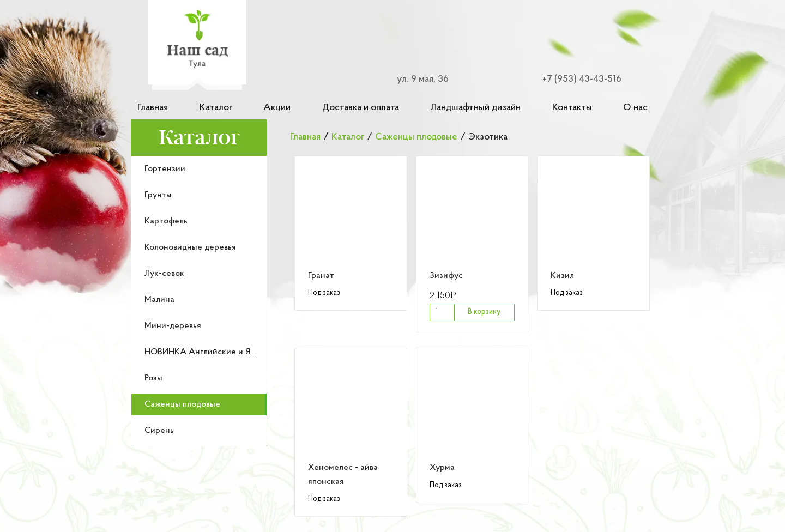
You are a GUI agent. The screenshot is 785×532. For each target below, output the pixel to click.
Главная (153, 108)
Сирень (159, 431)
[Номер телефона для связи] (576, 79)
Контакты (572, 108)
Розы (153, 378)
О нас (635, 108)
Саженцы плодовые (182, 404)
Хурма (442, 468)
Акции (277, 108)
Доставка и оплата (361, 108)
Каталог (216, 108)
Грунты (158, 195)
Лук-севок (164, 274)
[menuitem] (199, 169)
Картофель (166, 221)
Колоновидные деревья (190, 247)
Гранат (321, 276)
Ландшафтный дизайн (475, 108)
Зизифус (446, 276)
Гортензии (165, 169)
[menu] (199, 301)
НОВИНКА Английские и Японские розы (224, 352)
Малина (159, 300)
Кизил (562, 276)
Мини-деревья (173, 326)
